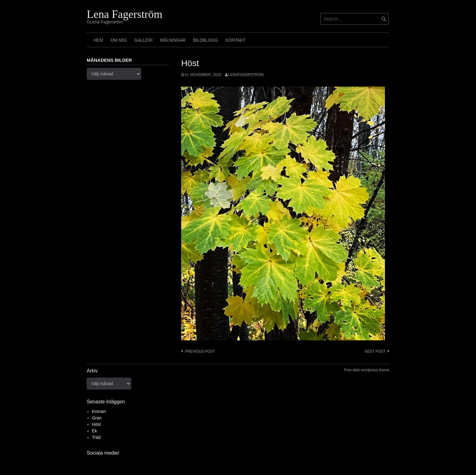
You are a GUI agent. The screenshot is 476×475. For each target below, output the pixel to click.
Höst (96, 424)
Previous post (200, 351)
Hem (98, 40)
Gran (97, 418)
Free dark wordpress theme (367, 370)
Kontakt (235, 40)
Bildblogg (205, 40)
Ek (94, 431)
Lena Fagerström (125, 14)
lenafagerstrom (246, 75)
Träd (96, 437)
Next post (375, 351)
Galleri (143, 40)
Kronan (99, 411)
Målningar (173, 40)
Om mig (119, 40)
